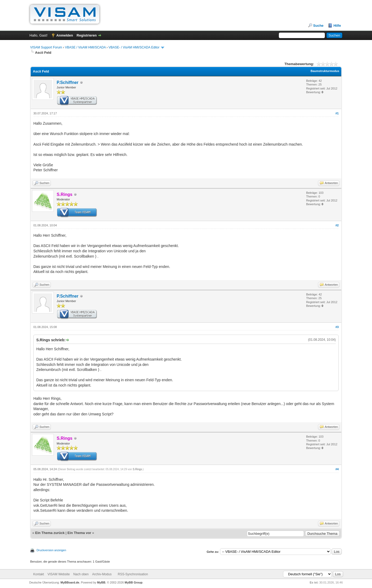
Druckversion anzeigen (51, 550)
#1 (337, 113)
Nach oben (81, 574)
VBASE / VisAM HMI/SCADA (85, 47)
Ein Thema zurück (50, 533)
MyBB (101, 582)
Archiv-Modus (102, 574)
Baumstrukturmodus (325, 71)
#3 (337, 327)
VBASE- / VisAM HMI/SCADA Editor (134, 47)
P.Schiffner (68, 82)
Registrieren (87, 35)
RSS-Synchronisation (133, 574)
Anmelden (65, 35)
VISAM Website (59, 574)
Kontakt (39, 574)
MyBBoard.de (70, 582)
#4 (337, 469)
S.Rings (137, 469)
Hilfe (337, 26)
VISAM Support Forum (46, 47)
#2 (337, 225)
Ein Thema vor (79, 533)
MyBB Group (134, 582)
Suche (318, 26)
